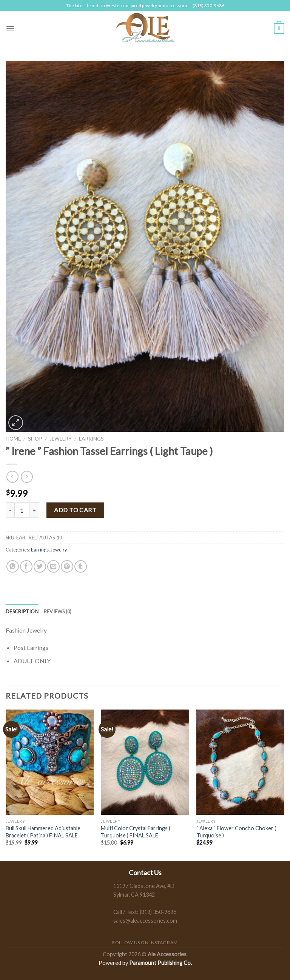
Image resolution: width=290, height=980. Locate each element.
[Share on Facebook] (26, 566)
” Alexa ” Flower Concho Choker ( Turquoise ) (236, 832)
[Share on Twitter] (40, 566)
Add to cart (75, 510)
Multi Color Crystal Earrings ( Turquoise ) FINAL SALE (136, 832)
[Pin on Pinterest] (67, 566)
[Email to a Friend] (53, 566)
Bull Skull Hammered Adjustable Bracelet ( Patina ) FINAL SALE (43, 832)
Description (22, 611)
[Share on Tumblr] (81, 566)
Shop (35, 439)
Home (13, 439)
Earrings (91, 439)
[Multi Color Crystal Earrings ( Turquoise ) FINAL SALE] (145, 762)
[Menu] (10, 28)
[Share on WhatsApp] (13, 566)
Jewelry (61, 439)
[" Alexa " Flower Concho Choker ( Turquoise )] (240, 762)
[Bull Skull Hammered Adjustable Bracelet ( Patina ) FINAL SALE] (50, 762)
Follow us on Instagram (145, 942)
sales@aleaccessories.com (145, 921)
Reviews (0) (58, 611)
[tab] (22, 611)
